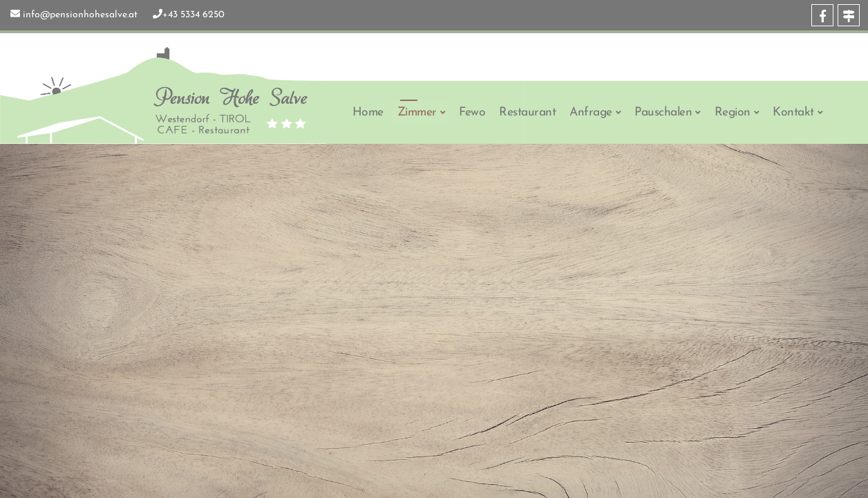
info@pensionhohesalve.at (80, 15)
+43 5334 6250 (194, 15)
